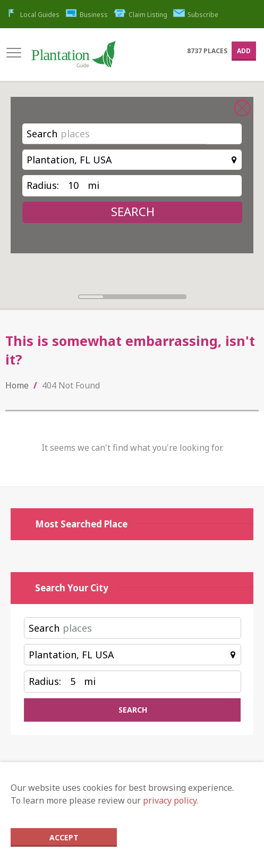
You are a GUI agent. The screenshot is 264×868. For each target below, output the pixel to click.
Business (87, 15)
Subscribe (196, 15)
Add (244, 51)
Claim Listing (140, 15)
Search (42, 134)
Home (17, 385)
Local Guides (32, 15)
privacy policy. (171, 800)
